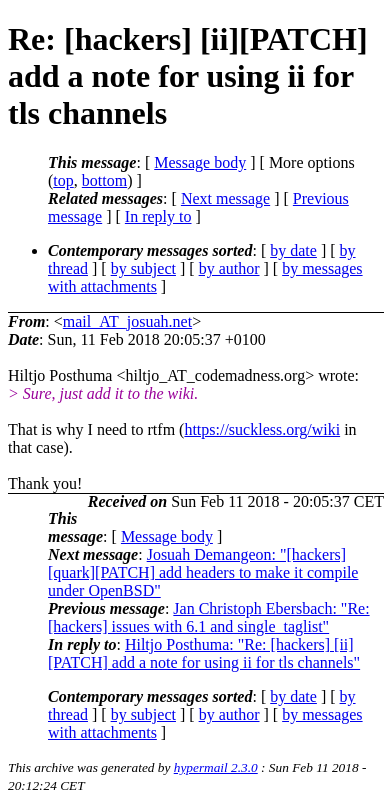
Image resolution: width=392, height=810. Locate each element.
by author (229, 268)
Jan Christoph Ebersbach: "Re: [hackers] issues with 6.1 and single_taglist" (209, 617)
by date (293, 250)
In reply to (158, 216)
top (63, 180)
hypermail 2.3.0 (216, 767)
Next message (225, 198)
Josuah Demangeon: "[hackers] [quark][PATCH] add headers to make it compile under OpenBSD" (203, 572)
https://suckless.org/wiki (262, 429)
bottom (104, 180)
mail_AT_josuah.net (127, 321)
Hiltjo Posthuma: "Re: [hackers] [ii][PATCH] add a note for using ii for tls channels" (204, 653)
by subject (143, 268)
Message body (200, 162)
